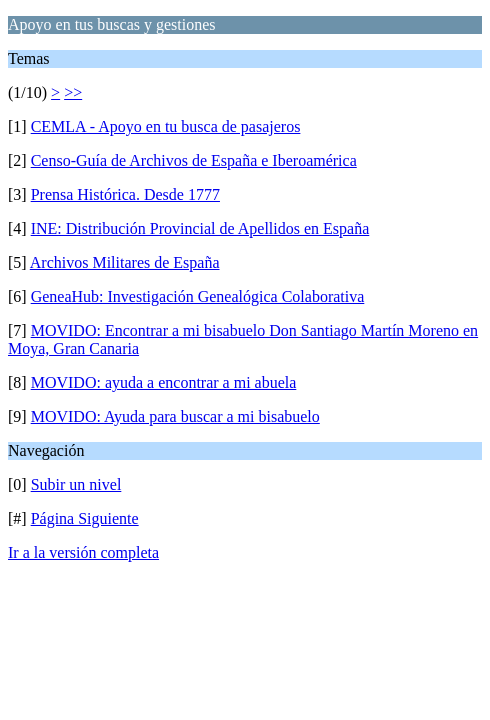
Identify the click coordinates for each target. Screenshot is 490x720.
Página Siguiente (85, 518)
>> (73, 92)
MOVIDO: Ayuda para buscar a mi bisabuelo (175, 416)
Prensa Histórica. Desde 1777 (125, 194)
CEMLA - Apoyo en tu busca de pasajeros (166, 126)
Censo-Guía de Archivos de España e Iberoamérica (194, 160)
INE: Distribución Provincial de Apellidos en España (200, 228)
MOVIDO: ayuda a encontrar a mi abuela (164, 382)
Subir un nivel (76, 484)
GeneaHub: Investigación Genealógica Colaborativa (198, 296)
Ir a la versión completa (83, 552)
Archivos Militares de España (125, 262)
